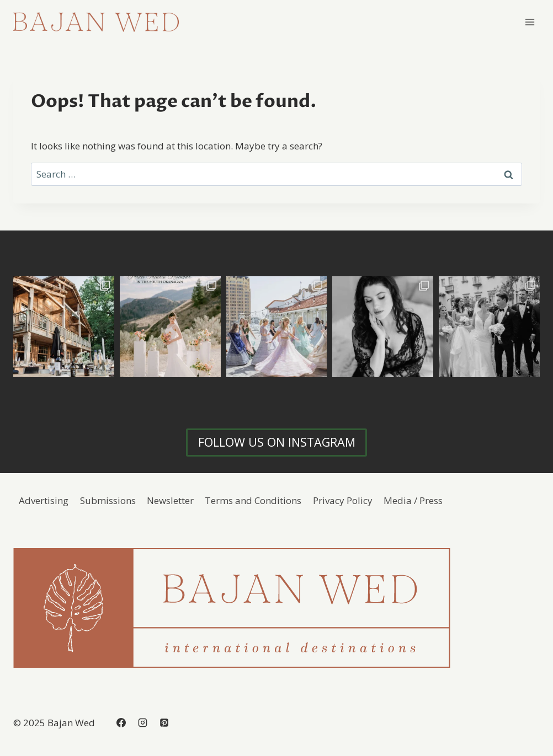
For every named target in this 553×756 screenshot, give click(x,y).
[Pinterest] (164, 722)
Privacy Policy (343, 500)
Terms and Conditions (253, 500)
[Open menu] (530, 22)
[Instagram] (142, 722)
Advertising (44, 500)
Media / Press (413, 500)
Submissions (108, 500)
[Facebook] (121, 722)
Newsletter (170, 500)
